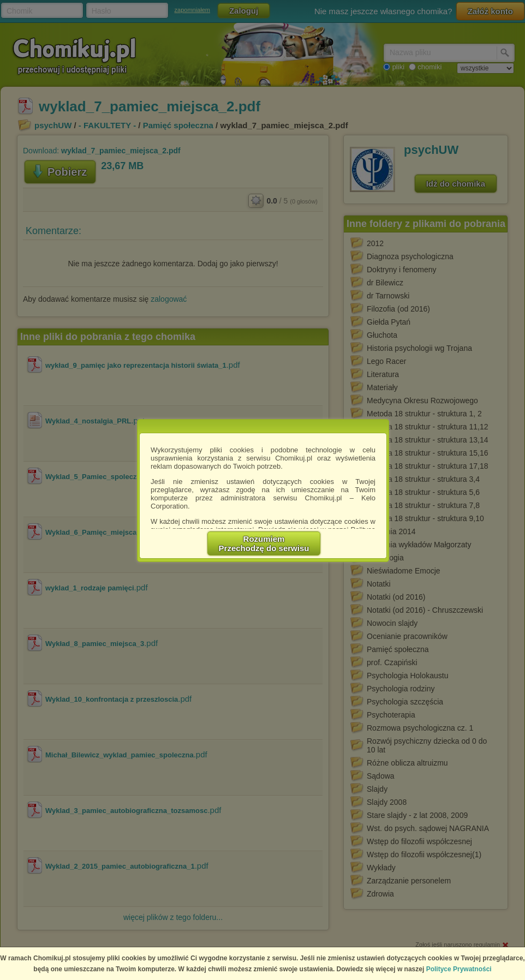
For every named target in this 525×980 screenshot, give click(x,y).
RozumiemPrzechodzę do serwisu (264, 543)
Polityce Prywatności (459, 969)
